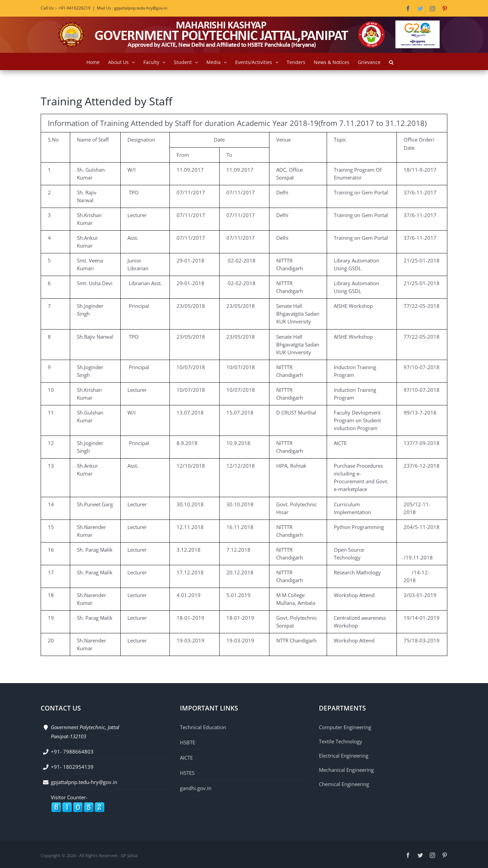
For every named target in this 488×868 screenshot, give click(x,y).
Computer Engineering (345, 727)
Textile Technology (341, 741)
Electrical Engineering (344, 756)
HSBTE (188, 742)
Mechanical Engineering (346, 770)
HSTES (187, 773)
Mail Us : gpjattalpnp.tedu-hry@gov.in (132, 8)
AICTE (186, 758)
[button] (391, 61)
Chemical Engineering (344, 784)
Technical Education (203, 727)
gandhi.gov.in (196, 788)
